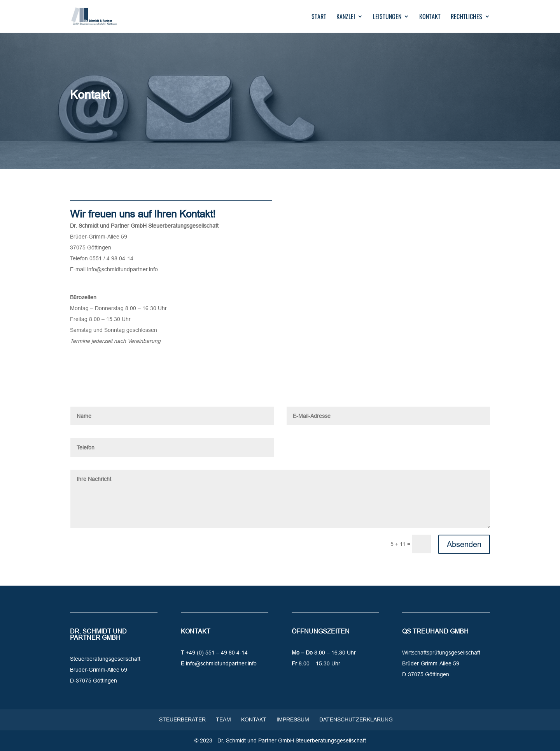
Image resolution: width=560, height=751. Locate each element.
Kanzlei (346, 17)
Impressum (293, 719)
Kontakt (430, 17)
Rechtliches (466, 17)
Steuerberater (182, 719)
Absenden (464, 544)
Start (319, 17)
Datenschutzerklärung (356, 719)
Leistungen (387, 17)
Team (223, 719)
